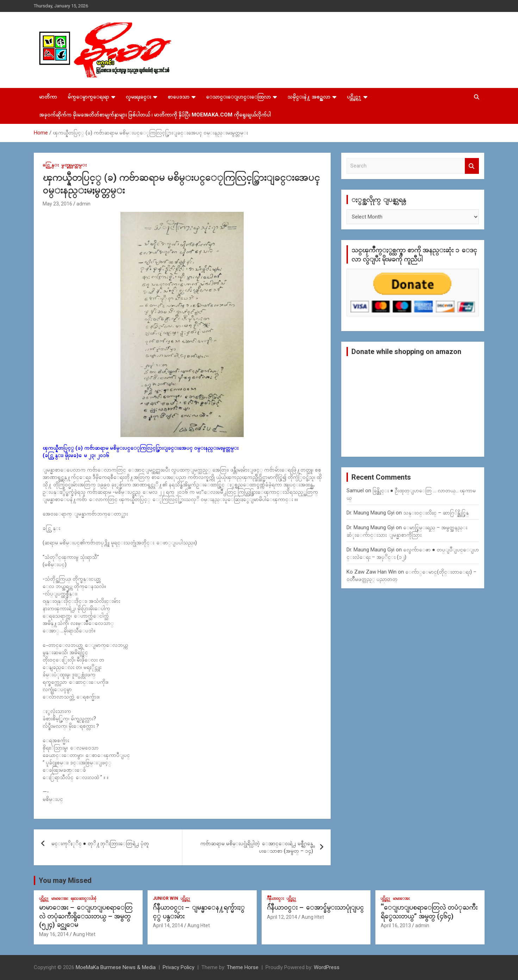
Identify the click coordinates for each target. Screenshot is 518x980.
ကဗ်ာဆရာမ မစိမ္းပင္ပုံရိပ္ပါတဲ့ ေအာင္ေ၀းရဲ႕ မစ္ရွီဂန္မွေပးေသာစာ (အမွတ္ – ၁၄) (257, 847)
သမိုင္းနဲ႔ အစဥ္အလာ (309, 97)
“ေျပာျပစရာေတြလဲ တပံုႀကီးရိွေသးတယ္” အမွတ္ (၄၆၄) (429, 912)
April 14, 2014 (168, 925)
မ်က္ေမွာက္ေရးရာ (88, 97)
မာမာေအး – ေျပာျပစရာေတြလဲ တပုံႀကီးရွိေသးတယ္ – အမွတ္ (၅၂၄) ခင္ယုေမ (86, 916)
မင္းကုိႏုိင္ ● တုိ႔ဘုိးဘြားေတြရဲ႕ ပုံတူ (100, 843)
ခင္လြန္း (51, 165)
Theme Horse (243, 967)
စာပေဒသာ (179, 97)
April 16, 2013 (396, 925)
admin (83, 204)
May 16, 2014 (54, 934)
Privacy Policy (179, 967)
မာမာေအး (60, 898)
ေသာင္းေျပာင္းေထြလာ (238, 97)
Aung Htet (84, 934)
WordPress (327, 967)
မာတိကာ (48, 97)
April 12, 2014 (282, 917)
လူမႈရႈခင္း (138, 97)
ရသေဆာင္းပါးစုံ (83, 898)
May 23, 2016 (57, 204)
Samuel (355, 491)
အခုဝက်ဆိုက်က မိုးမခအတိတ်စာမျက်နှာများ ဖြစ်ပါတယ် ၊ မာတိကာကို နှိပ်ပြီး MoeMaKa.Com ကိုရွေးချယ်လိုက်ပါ (155, 115)
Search (472, 166)
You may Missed (65, 880)
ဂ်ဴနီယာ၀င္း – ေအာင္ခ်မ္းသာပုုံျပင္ (315, 907)
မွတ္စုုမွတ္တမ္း (74, 165)
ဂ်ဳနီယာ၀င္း (276, 898)
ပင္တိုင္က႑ (354, 97)
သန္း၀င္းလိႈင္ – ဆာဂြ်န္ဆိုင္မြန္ (436, 513)
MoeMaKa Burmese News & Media (116, 967)
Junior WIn (166, 898)
